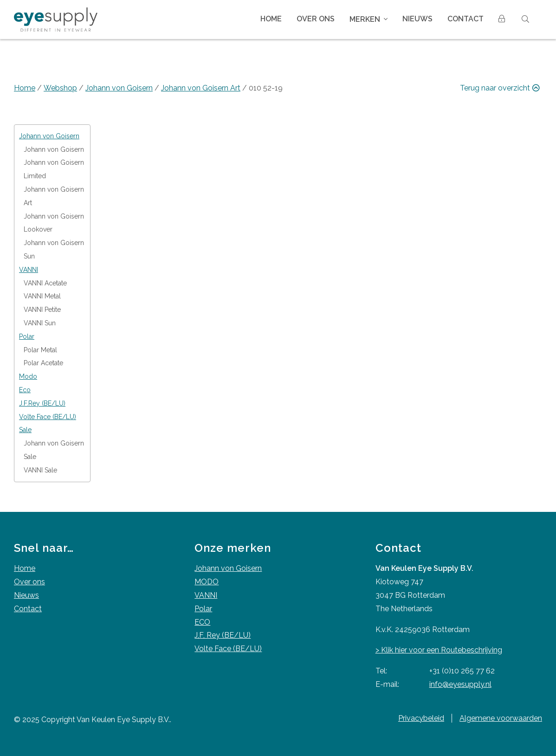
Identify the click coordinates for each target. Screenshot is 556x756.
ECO (202, 622)
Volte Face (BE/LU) (228, 649)
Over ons (316, 19)
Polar (203, 609)
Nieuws (417, 19)
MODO (207, 582)
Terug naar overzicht (501, 88)
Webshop (60, 88)
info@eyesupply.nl (460, 684)
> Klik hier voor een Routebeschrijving (439, 650)
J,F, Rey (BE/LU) (223, 635)
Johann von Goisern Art (201, 88)
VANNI (206, 595)
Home (271, 19)
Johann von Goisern (119, 88)
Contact (465, 19)
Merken (365, 19)
